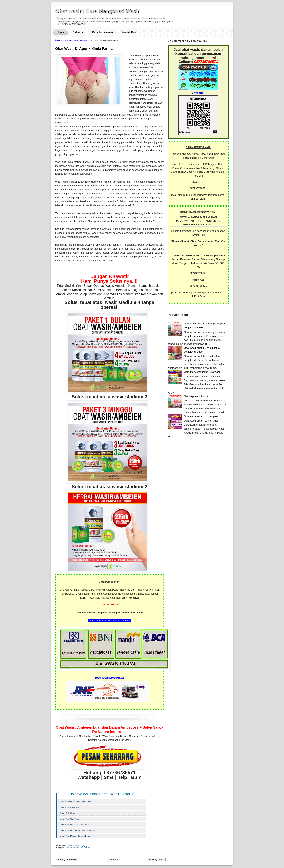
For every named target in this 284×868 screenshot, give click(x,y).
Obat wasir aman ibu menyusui (201, 416)
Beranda (113, 859)
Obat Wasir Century (69, 813)
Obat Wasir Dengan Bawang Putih (75, 836)
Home (60, 32)
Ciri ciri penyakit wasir (196, 396)
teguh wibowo (74, 845)
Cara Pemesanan (103, 32)
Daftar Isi (78, 32)
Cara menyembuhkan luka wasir (202, 372)
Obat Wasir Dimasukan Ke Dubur (75, 824)
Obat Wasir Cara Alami (70, 819)
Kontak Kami (129, 32)
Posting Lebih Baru (67, 859)
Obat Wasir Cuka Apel (70, 807)
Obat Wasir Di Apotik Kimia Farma (84, 49)
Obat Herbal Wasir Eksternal (75, 40)
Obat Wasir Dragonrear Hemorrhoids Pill (78, 830)
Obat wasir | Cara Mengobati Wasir (97, 11)
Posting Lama (156, 859)
